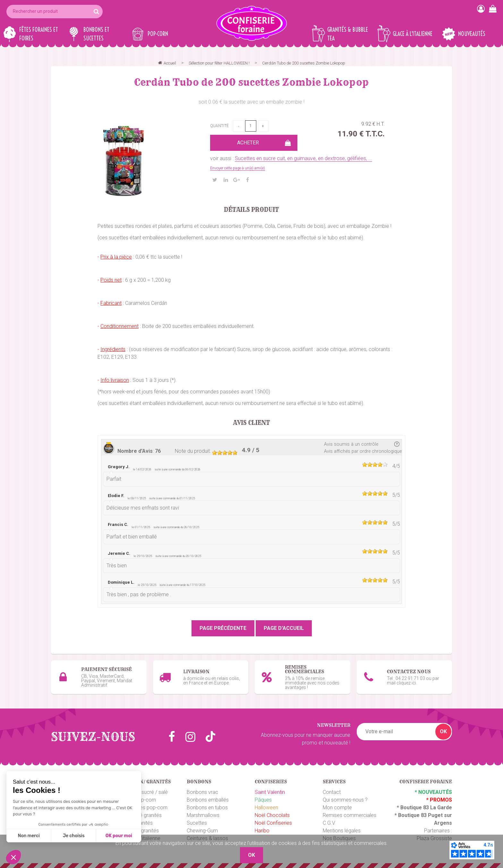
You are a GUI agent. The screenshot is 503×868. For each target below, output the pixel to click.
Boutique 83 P (415, 815)
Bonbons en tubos (207, 808)
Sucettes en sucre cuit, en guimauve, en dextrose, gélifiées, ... (303, 158)
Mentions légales (342, 831)
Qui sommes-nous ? (345, 800)
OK (443, 731)
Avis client (252, 423)
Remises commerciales (350, 815)
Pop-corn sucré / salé (143, 792)
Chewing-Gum (202, 831)
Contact (332, 792)
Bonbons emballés (208, 800)
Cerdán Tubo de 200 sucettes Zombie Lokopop (251, 82)
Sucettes (197, 823)
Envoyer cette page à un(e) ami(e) (238, 168)
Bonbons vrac (202, 792)
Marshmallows (203, 815)
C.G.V (329, 823)
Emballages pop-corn (143, 808)
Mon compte (337, 808)
